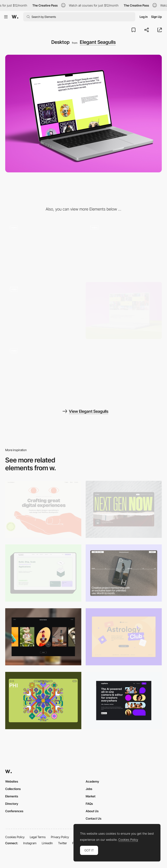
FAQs (89, 804)
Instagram (30, 843)
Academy (92, 781)
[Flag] (43, 372)
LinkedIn (47, 843)
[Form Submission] (124, 249)
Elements (12, 796)
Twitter (63, 843)
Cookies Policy (15, 837)
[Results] (124, 311)
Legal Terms (38, 837)
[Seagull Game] (43, 249)
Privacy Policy (60, 837)
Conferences (14, 811)
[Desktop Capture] (124, 637)
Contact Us (94, 818)
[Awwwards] (15, 17)
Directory (12, 804)
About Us (92, 811)
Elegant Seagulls (98, 42)
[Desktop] (43, 509)
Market (91, 796)
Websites (12, 781)
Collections (13, 789)
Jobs (89, 789)
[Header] (43, 311)
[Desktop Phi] (43, 701)
